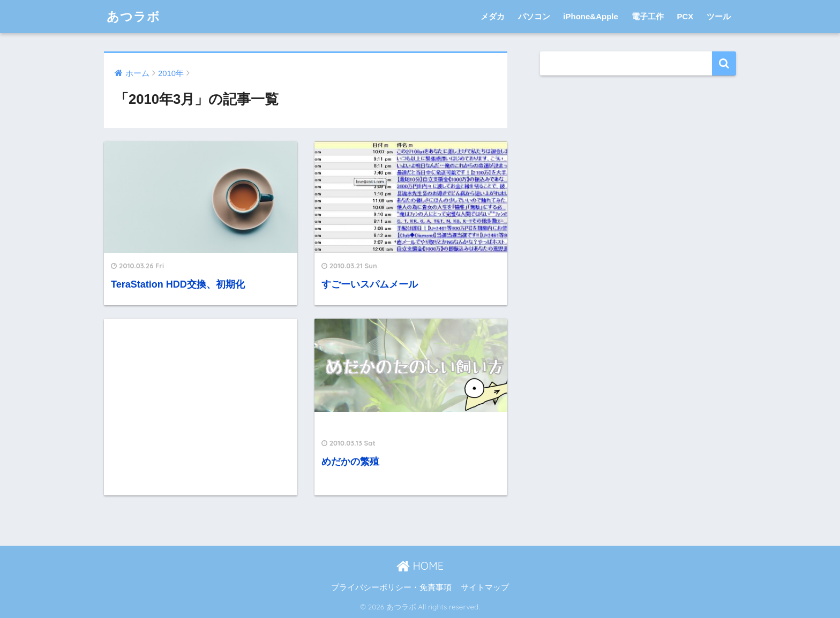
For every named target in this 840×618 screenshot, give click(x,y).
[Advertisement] (201, 407)
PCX (685, 16)
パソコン (534, 16)
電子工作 (648, 16)
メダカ (493, 16)
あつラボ (133, 16)
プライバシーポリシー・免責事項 (391, 587)
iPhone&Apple (591, 16)
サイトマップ (485, 587)
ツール (719, 16)
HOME (420, 566)
